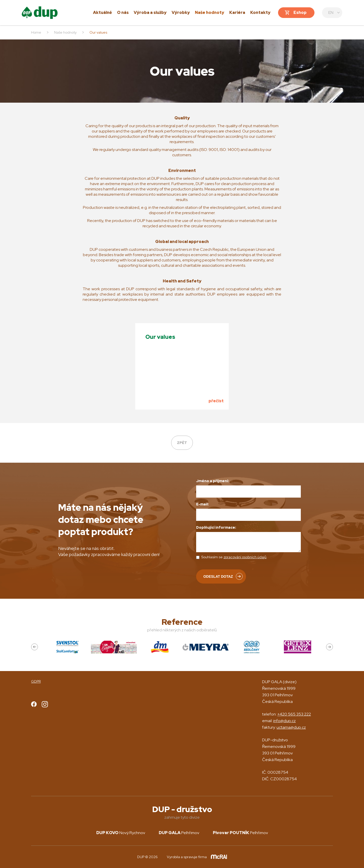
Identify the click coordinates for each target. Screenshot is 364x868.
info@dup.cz (285, 721)
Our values (160, 337)
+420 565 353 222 (294, 714)
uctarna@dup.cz (291, 727)
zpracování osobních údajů (245, 557)
